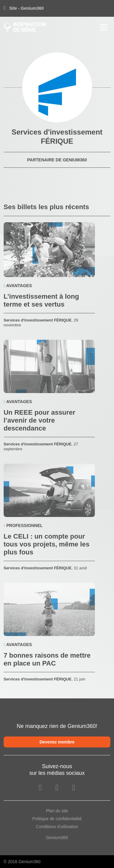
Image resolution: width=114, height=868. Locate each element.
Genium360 (57, 838)
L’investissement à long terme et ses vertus (41, 300)
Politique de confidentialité (57, 819)
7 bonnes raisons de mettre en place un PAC (47, 659)
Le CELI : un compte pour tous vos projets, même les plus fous (47, 544)
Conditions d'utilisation (57, 827)
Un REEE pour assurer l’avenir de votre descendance (40, 420)
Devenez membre (57, 742)
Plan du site (57, 811)
